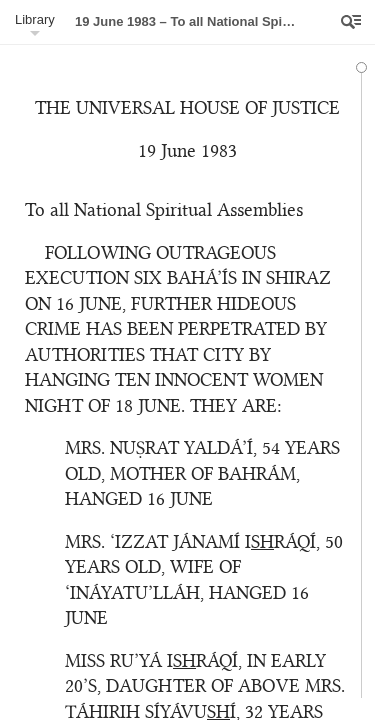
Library (35, 19)
